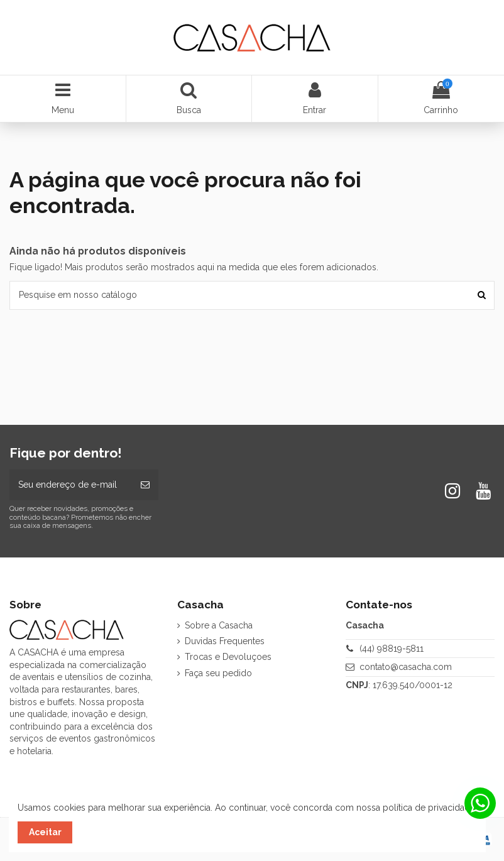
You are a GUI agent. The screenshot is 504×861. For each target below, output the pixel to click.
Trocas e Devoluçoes (228, 657)
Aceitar (45, 832)
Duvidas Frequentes (225, 641)
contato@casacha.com (406, 667)
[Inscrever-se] (145, 485)
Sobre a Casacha (219, 625)
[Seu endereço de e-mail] (71, 485)
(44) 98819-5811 (392, 649)
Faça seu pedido (218, 673)
